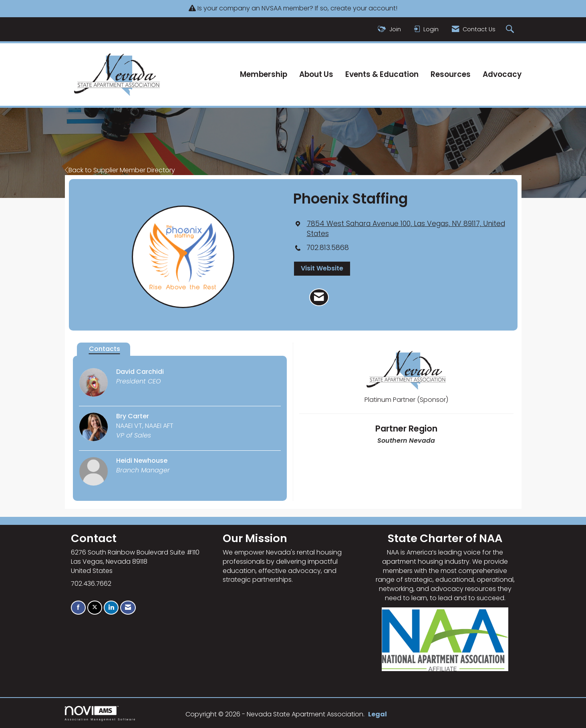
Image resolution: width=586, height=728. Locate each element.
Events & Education (382, 75)
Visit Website (322, 268)
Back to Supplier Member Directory (120, 170)
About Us (316, 75)
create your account (363, 8)
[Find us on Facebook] (78, 608)
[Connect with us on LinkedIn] (111, 608)
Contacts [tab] (105, 349)
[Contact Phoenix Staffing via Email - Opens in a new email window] (319, 297)
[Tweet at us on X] (95, 608)
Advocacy (502, 75)
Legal (378, 714)
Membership (264, 75)
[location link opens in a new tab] (406, 229)
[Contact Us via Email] (128, 608)
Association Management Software (101, 713)
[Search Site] (511, 29)
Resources (451, 75)
